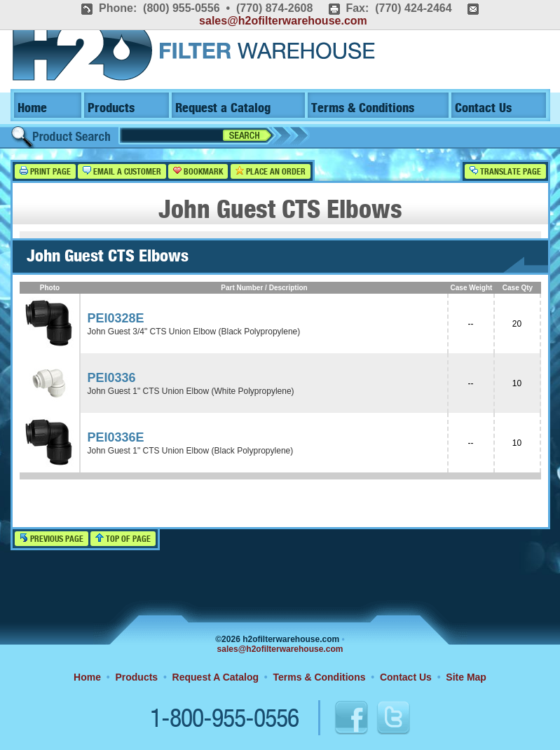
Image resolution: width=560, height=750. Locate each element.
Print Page (45, 171)
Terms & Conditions (363, 108)
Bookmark (198, 171)
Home (32, 108)
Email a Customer (122, 171)
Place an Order (271, 171)
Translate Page (505, 171)
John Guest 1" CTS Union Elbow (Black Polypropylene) (191, 451)
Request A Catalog (216, 677)
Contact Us (483, 108)
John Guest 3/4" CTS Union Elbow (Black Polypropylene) (194, 332)
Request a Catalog (223, 108)
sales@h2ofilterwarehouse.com (283, 21)
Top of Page (123, 539)
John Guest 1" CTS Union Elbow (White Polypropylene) (191, 391)
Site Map (466, 677)
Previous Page (52, 539)
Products (111, 108)
